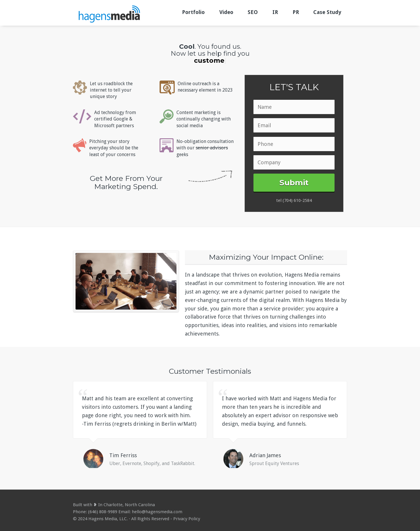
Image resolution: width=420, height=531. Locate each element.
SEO (253, 12)
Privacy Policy (187, 519)
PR (296, 12)
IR (275, 12)
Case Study (327, 12)
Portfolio (193, 12)
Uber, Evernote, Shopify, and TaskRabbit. (152, 463)
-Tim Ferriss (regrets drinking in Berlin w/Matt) (139, 424)
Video (226, 12)
